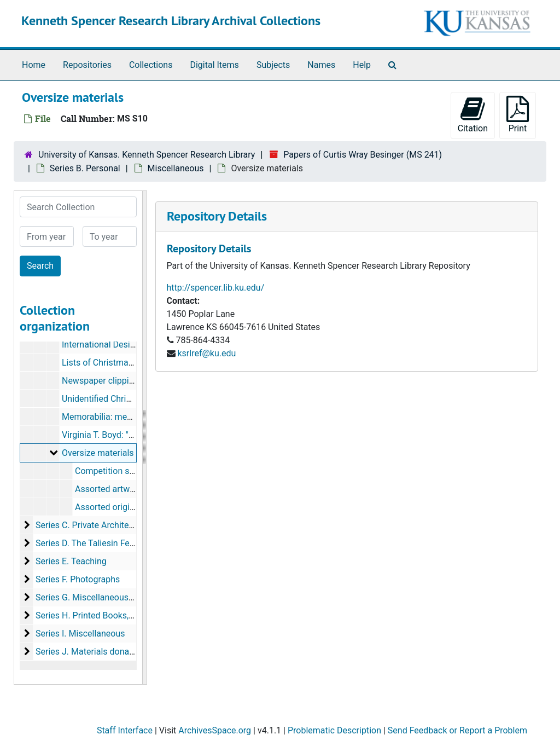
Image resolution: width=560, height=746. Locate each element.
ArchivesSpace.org (215, 730)
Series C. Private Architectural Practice (110, 525)
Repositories (87, 65)
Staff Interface (125, 730)
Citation (473, 115)
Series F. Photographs (78, 579)
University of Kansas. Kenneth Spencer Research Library (147, 155)
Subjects (273, 65)
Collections (151, 65)
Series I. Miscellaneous (80, 634)
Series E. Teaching (71, 561)
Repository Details (217, 216)
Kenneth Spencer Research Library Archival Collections (171, 21)
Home (34, 65)
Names (321, 65)
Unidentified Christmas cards (118, 399)
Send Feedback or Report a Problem (457, 730)
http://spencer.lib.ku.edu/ (216, 288)
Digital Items (214, 65)
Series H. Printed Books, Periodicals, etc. (114, 615)
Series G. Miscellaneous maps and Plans (114, 597)
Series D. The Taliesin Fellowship (99, 543)
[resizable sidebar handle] (144, 438)
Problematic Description (334, 730)
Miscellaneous (176, 168)
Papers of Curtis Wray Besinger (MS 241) (363, 155)
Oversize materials (98, 453)
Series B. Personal (85, 168)
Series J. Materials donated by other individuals (127, 652)
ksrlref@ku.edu (206, 353)
